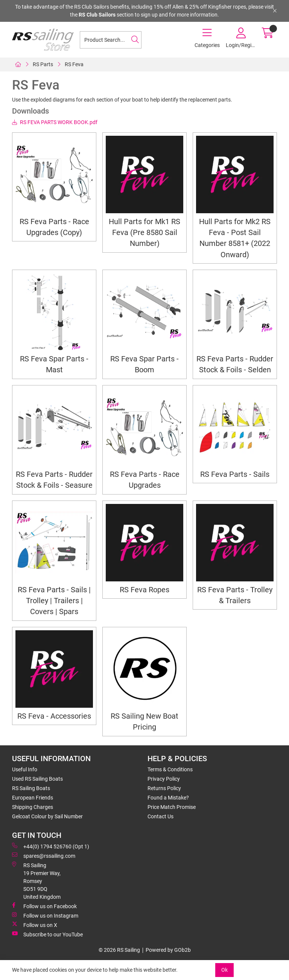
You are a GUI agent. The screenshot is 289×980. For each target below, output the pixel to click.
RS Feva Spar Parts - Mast (54, 364)
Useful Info (25, 769)
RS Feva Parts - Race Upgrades (145, 480)
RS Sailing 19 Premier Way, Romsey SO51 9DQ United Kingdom (36, 881)
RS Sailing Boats (31, 788)
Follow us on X (35, 925)
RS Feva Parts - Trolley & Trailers (235, 595)
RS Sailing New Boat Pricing (144, 722)
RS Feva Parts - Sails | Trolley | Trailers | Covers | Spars (54, 601)
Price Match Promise (172, 807)
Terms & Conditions (170, 769)
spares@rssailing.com (44, 856)
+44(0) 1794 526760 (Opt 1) (51, 846)
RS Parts (43, 64)
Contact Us (160, 816)
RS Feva (74, 64)
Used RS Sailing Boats (37, 779)
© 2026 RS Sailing (119, 950)
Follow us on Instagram (45, 915)
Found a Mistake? (168, 798)
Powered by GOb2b (168, 950)
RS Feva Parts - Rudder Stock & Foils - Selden (235, 364)
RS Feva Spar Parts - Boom (144, 364)
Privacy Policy (164, 779)
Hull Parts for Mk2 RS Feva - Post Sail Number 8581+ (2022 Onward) (235, 238)
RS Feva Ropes (144, 590)
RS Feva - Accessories (54, 716)
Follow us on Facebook (44, 906)
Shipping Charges (33, 807)
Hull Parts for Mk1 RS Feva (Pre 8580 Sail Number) (144, 233)
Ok (224, 970)
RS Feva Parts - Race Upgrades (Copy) (54, 227)
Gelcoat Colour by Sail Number (47, 816)
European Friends (33, 798)
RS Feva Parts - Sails (235, 474)
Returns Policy (164, 788)
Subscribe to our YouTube (47, 934)
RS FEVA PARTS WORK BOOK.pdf (55, 122)
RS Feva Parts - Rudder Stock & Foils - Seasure (54, 480)
